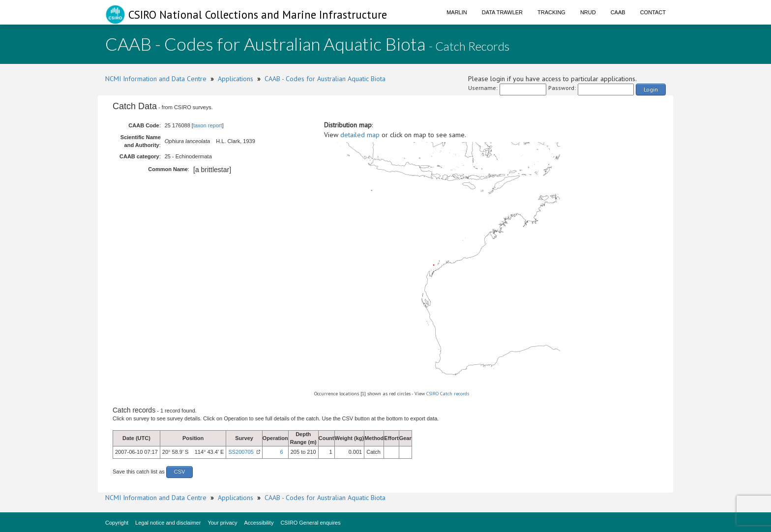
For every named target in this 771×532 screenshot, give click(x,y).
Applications (236, 79)
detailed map (360, 135)
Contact (653, 12)
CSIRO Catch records (448, 394)
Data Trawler (502, 12)
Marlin (457, 12)
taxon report (208, 125)
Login (651, 89)
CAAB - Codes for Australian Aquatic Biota (325, 79)
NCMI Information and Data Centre (156, 79)
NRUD (588, 12)
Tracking (551, 12)
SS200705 (241, 452)
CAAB (618, 12)
